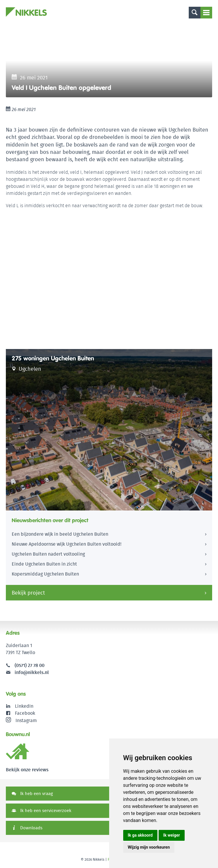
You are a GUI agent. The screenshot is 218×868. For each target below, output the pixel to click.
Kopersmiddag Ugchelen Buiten (45, 574)
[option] (109, 61)
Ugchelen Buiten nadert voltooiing (48, 554)
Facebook (25, 713)
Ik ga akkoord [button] (140, 835)
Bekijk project (28, 593)
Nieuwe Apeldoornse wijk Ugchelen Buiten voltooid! (67, 544)
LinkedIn (24, 706)
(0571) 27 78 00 (30, 665)
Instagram (21, 720)
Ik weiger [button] (172, 835)
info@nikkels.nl (27, 672)
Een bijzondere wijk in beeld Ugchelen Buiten (60, 534)
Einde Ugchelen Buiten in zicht (44, 564)
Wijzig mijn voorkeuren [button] (149, 847)
